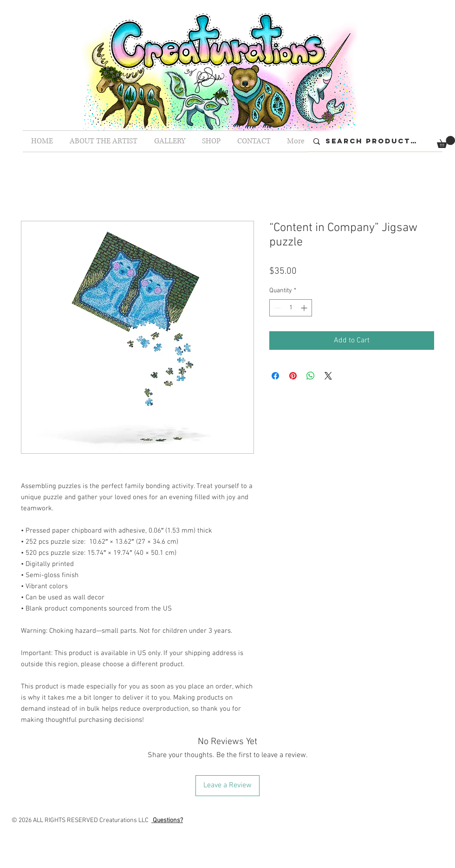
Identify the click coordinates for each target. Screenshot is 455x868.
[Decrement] (276, 308)
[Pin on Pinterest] (293, 376)
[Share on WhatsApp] (311, 376)
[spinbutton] (291, 308)
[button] (446, 142)
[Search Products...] (374, 141)
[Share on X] (328, 376)
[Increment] (305, 308)
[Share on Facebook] (275, 376)
